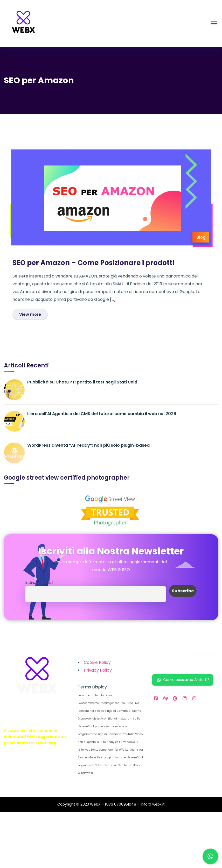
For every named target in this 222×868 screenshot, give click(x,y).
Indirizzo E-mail (39, 582)
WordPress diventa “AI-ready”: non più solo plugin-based (88, 445)
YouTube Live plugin (98, 757)
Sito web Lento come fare (95, 750)
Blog (201, 237)
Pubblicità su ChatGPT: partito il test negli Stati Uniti (82, 382)
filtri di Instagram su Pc (123, 719)
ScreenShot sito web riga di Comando (104, 711)
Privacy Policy (98, 670)
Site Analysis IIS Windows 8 (119, 742)
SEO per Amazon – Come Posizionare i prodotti (93, 263)
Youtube (120, 757)
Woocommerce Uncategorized (99, 703)
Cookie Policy (97, 662)
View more (30, 314)
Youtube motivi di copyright (97, 695)
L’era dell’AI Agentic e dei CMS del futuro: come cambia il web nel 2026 (102, 414)
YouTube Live (130, 703)
